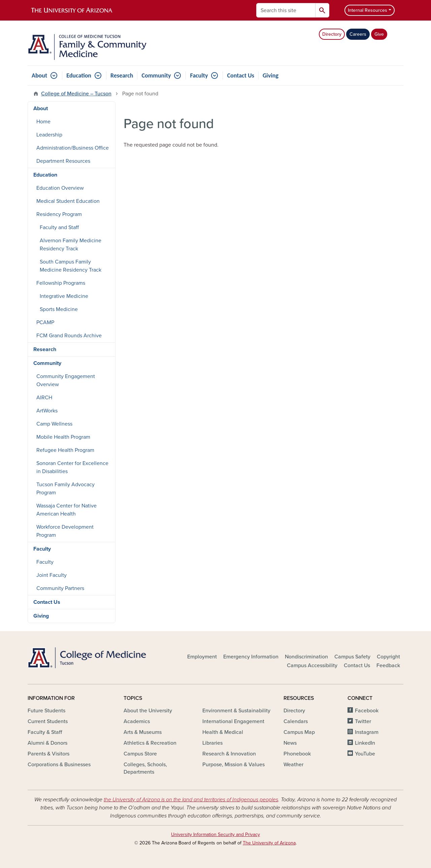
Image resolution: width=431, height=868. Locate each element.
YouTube (365, 754)
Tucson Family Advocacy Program (65, 489)
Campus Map (299, 732)
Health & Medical (223, 732)
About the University (148, 711)
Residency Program (59, 214)
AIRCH (44, 398)
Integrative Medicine (64, 296)
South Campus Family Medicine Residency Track (71, 266)
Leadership (49, 135)
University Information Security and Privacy (215, 834)
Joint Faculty (52, 575)
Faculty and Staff (59, 227)
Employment (202, 657)
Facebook (367, 711)
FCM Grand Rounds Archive (69, 336)
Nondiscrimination (306, 657)
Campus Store (140, 754)
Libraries (212, 743)
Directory (332, 34)
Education (79, 75)
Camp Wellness (54, 424)
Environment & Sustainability (236, 711)
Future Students (46, 711)
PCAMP (45, 322)
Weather (293, 765)
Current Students (48, 721)
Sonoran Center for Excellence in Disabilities (72, 467)
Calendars (296, 721)
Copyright (388, 657)
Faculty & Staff (45, 732)
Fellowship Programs (61, 283)
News (290, 743)
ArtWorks (47, 411)
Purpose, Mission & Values (234, 765)
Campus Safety (352, 657)
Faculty (199, 75)
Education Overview (60, 188)
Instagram (367, 732)
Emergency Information (251, 657)
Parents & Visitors (48, 754)
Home (43, 122)
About (39, 75)
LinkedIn (365, 743)
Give (379, 34)
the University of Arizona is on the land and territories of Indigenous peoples (191, 800)
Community (156, 75)
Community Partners (60, 588)
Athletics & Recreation (150, 743)
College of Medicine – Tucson (76, 94)
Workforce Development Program (65, 531)
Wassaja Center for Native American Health (67, 510)
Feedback (388, 665)
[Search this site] (286, 10)
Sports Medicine (59, 309)
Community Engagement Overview (66, 380)
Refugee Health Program (65, 450)
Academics (137, 721)
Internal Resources (368, 10)
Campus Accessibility (312, 665)
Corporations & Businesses (59, 765)
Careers (358, 34)
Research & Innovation (229, 754)
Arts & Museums (143, 732)
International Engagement (233, 721)
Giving (271, 75)
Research (122, 75)
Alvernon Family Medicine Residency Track (71, 245)
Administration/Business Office (73, 148)
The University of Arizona (269, 843)
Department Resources (63, 161)
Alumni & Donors (47, 743)
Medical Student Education (68, 201)
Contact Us (240, 75)
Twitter (363, 721)
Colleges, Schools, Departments (145, 768)
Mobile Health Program (63, 437)
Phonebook (297, 754)
